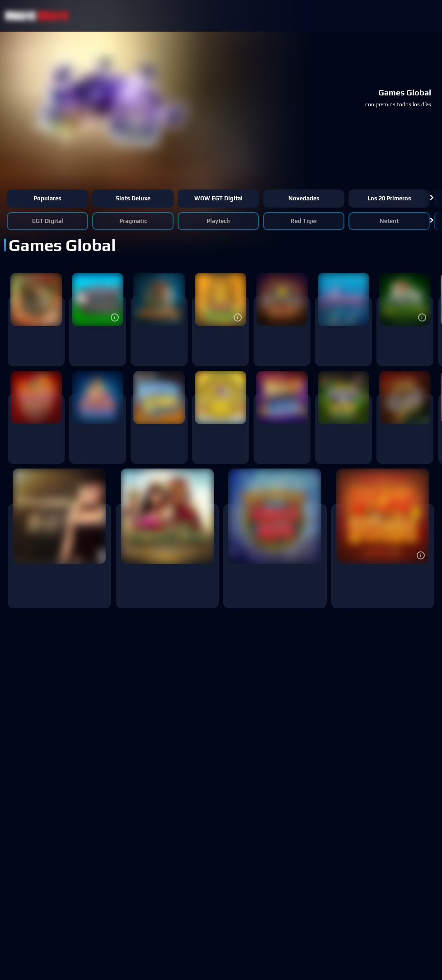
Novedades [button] (304, 198)
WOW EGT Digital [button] (219, 198)
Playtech (218, 221)
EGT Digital (48, 221)
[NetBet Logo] (37, 16)
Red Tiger (304, 221)
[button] (432, 199)
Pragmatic (133, 221)
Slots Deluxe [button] (133, 198)
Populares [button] (47, 198)
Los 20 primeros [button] (389, 198)
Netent (389, 221)
